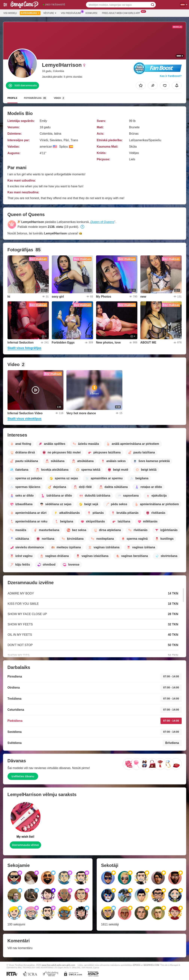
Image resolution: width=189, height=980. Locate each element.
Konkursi (91, 13)
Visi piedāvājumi (72, 13)
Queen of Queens (102, 222)
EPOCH (137, 965)
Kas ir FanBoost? (171, 76)
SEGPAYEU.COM (151, 965)
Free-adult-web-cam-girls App (122, 13)
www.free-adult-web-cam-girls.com (58, 965)
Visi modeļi (10, 13)
